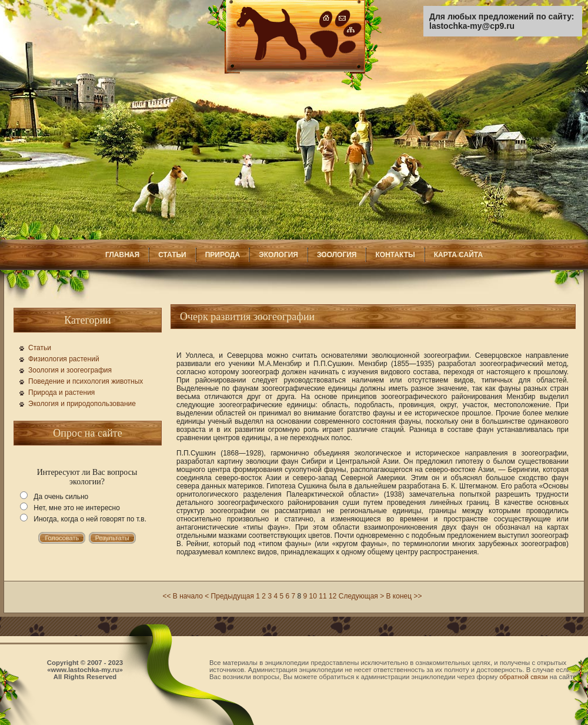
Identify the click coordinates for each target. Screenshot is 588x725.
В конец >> (404, 596)
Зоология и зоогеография (70, 370)
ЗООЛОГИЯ (337, 255)
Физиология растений (64, 359)
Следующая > (361, 596)
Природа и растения (61, 393)
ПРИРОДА (223, 255)
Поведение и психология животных (86, 381)
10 (313, 596)
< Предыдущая (229, 596)
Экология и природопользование (82, 404)
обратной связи (524, 677)
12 (333, 596)
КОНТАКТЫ (395, 255)
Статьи (40, 348)
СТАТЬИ (172, 255)
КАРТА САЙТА (458, 255)
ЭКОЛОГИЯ (278, 255)
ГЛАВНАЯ (122, 255)
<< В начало (182, 596)
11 (323, 596)
